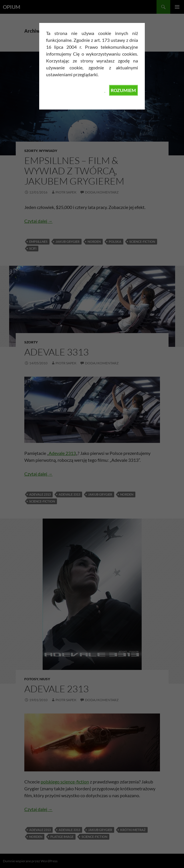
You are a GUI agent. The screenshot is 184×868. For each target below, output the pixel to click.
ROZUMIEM (123, 90)
